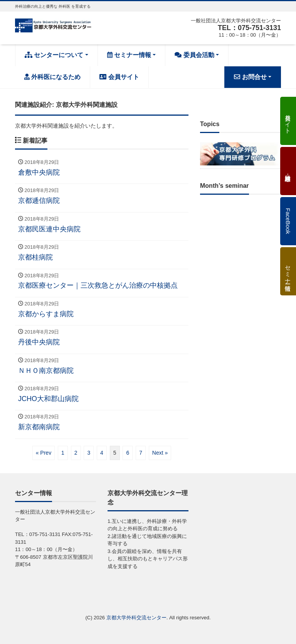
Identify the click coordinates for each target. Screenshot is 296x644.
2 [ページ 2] (76, 453)
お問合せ (250, 77)
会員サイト (119, 77)
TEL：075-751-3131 (249, 28)
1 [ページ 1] (63, 453)
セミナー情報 (129, 55)
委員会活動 (194, 55)
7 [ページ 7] (141, 453)
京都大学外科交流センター (136, 618)
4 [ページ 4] (102, 453)
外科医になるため (52, 77)
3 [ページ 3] (89, 453)
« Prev (44, 453)
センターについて (54, 55)
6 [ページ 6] (128, 453)
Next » (160, 453)
